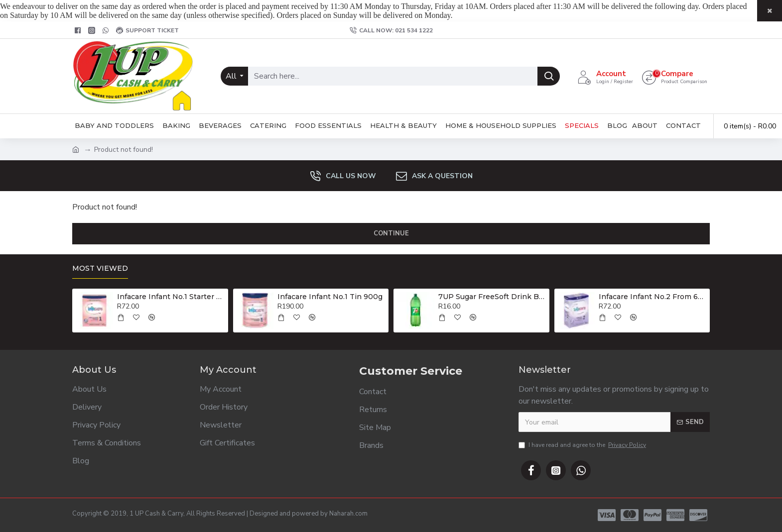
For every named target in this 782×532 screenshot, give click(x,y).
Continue (391, 233)
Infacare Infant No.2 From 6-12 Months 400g (652, 297)
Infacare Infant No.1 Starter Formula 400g (171, 297)
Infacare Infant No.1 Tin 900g (330, 297)
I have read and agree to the (583, 445)
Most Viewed (100, 268)
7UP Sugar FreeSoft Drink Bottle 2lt (492, 297)
